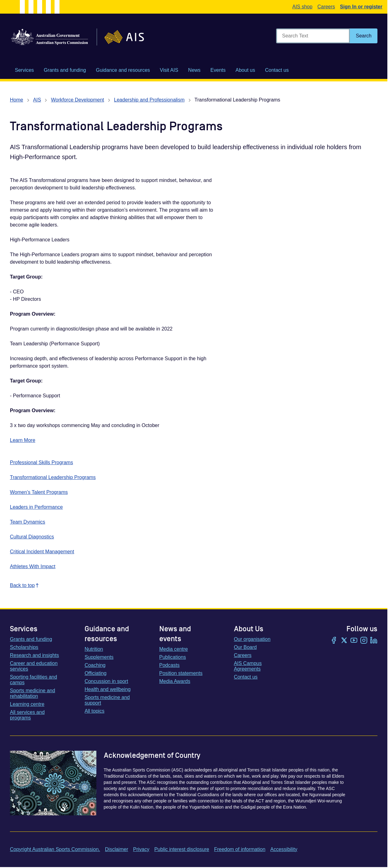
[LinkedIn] (374, 641)
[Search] (364, 36)
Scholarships (24, 647)
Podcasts (170, 665)
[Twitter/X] (344, 641)
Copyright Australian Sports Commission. (55, 849)
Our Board (245, 647)
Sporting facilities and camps (33, 680)
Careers (326, 7)
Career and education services (34, 666)
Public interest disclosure (182, 849)
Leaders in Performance (36, 507)
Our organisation (252, 639)
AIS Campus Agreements (248, 666)
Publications (173, 657)
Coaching (95, 665)
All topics (95, 711)
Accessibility (284, 849)
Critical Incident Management (42, 552)
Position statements (181, 673)
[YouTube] (354, 641)
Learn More (23, 440)
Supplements (99, 657)
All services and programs (27, 715)
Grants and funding (31, 639)
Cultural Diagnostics (32, 537)
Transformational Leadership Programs (53, 477)
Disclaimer (117, 849)
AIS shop (302, 7)
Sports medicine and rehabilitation (33, 693)
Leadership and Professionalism (149, 100)
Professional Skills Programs (42, 462)
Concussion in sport (106, 681)
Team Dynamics (28, 522)
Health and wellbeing (108, 689)
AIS (37, 100)
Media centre (174, 649)
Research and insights (34, 655)
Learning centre (27, 704)
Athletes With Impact (33, 566)
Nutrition (94, 649)
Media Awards (175, 681)
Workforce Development (77, 100)
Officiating (96, 673)
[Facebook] (334, 641)
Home (17, 100)
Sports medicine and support (107, 700)
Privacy (141, 849)
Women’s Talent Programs (39, 492)
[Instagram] (364, 641)
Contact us (246, 677)
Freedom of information (240, 849)
